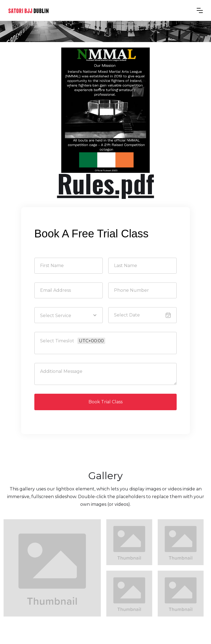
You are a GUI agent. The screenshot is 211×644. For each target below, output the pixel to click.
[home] (29, 10)
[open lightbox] (52, 568)
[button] (200, 10)
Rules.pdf (106, 183)
